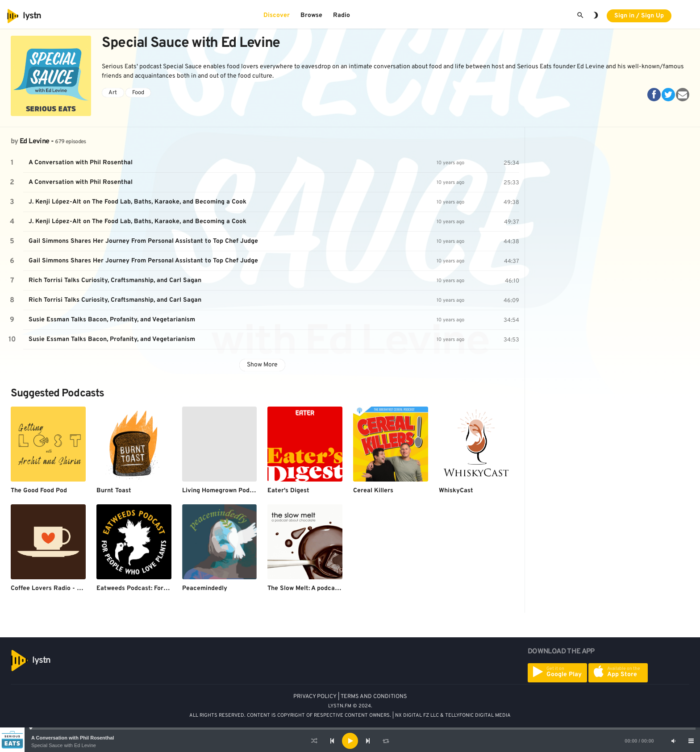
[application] (350, 741)
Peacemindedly (205, 588)
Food (138, 93)
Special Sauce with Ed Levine (64, 745)
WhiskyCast (456, 491)
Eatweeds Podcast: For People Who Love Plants (166, 588)
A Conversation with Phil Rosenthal (73, 738)
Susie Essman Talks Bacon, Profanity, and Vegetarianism (112, 320)
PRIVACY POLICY (315, 697)
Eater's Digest (288, 491)
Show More (262, 365)
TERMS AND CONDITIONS (374, 697)
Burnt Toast (114, 491)
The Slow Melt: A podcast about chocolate (329, 588)
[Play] (350, 741)
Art (113, 93)
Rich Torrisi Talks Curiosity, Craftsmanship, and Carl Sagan (115, 280)
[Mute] (673, 741)
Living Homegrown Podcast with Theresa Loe (248, 491)
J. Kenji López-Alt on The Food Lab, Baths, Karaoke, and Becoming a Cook (137, 202)
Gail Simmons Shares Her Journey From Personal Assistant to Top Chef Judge (143, 241)
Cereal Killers (373, 491)
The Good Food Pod (39, 491)
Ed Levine (34, 141)
